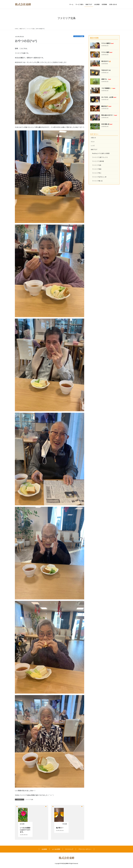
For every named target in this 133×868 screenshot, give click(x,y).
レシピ (93, 146)
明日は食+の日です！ (109, 115)
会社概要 (44, 849)
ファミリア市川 (97, 173)
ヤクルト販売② (107, 43)
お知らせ (93, 138)
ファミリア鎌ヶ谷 (97, 181)
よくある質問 (56, 849)
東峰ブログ (94, 149)
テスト (93, 142)
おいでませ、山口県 (109, 97)
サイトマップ (69, 849)
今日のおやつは (106, 70)
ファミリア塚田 (97, 169)
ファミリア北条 (79, 36)
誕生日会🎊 (106, 106)
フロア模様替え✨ (108, 88)
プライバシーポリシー (85, 849)
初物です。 (106, 79)
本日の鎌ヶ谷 (107, 124)
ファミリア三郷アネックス (100, 157)
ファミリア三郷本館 (98, 161)
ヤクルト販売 (107, 52)
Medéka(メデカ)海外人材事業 (101, 153)
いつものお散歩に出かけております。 (25, 830)
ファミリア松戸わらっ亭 (99, 177)
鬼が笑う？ (60, 828)
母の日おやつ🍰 (106, 61)
